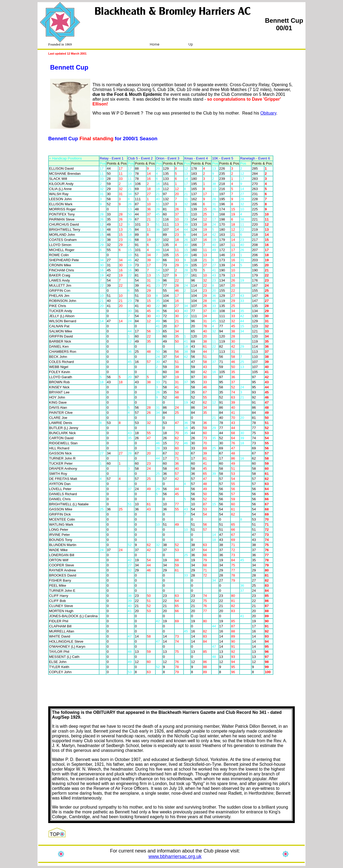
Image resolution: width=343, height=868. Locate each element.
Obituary (268, 113)
